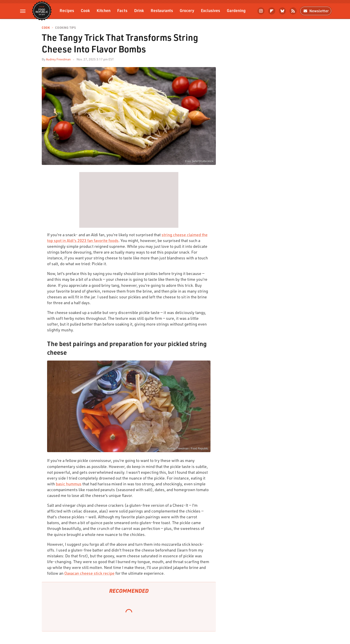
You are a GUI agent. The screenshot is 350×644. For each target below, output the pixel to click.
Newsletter (316, 11)
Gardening (236, 10)
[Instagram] (261, 11)
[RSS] (293, 11)
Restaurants (162, 10)
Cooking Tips (65, 28)
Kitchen (104, 10)
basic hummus (69, 484)
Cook (85, 10)
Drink (139, 10)
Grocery (187, 10)
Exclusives (210, 10)
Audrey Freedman (58, 59)
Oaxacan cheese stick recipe (89, 573)
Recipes (67, 10)
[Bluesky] (282, 11)
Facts (122, 10)
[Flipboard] (272, 11)
